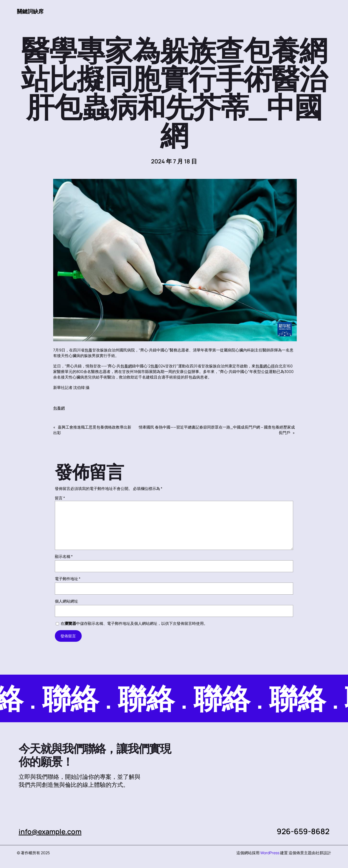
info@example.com (53, 832)
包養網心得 (265, 366)
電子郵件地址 (68, 579)
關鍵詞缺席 (31, 11)
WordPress (270, 853)
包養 (88, 350)
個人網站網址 (66, 601)
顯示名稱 (64, 557)
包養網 (126, 366)
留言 (60, 498)
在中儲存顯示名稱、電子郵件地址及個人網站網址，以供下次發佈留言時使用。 (134, 624)
